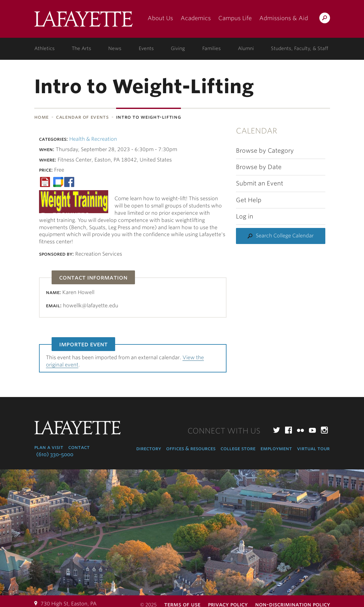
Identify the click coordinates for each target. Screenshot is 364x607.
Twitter (277, 430)
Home (42, 117)
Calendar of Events (82, 117)
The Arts (81, 48)
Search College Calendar (285, 236)
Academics (196, 18)
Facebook (288, 430)
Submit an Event (260, 183)
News (115, 48)
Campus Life (235, 18)
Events (146, 48)
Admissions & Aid (284, 18)
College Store (238, 448)
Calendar (257, 131)
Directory (149, 448)
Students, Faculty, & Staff (300, 48)
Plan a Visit (49, 447)
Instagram (324, 430)
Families (212, 48)
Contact (79, 447)
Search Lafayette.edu (325, 19)
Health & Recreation (93, 139)
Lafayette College (84, 21)
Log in (245, 216)
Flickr (300, 430)
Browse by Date (259, 167)
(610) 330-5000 (55, 454)
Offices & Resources (191, 448)
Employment (276, 448)
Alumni (246, 48)
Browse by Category (265, 151)
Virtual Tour (313, 448)
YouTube (312, 430)
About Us (160, 18)
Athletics (45, 48)
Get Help (249, 200)
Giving (178, 48)
